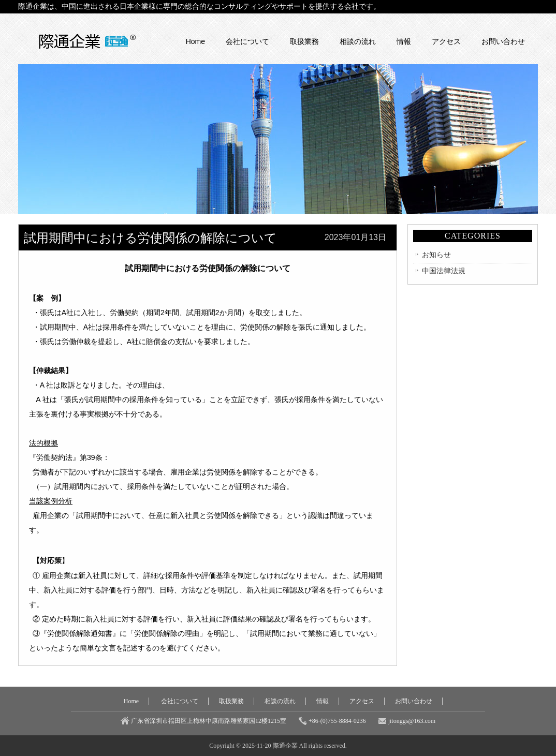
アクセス (446, 41)
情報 (404, 41)
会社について (247, 41)
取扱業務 (304, 41)
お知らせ (436, 255)
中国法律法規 (444, 271)
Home (195, 41)
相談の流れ (358, 41)
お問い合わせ (503, 41)
